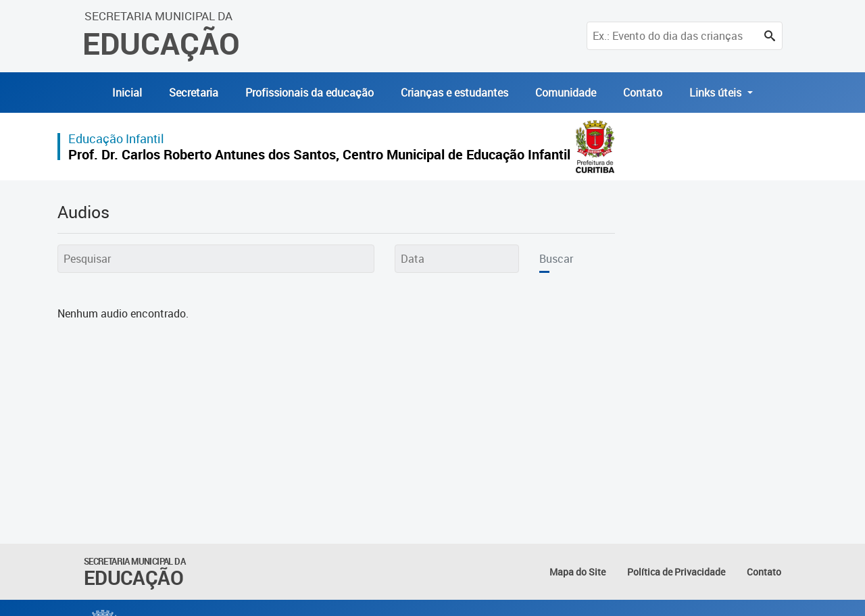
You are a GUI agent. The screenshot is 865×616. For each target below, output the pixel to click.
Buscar (556, 259)
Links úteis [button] (717, 93)
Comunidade (566, 93)
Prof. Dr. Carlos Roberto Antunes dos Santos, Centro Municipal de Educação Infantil (319, 154)
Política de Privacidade (676, 572)
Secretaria (194, 93)
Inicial (127, 93)
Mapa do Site (577, 572)
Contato (643, 93)
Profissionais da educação (310, 93)
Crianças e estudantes (454, 93)
